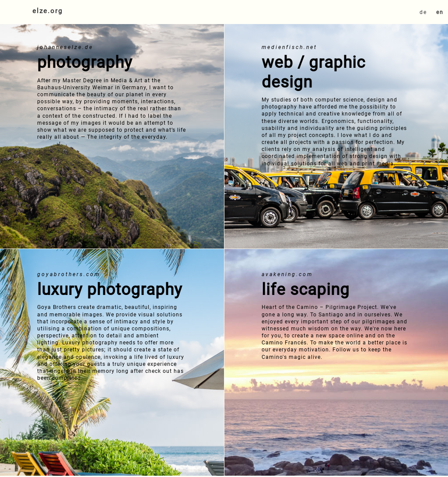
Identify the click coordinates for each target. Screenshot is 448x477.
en (440, 12)
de (423, 12)
